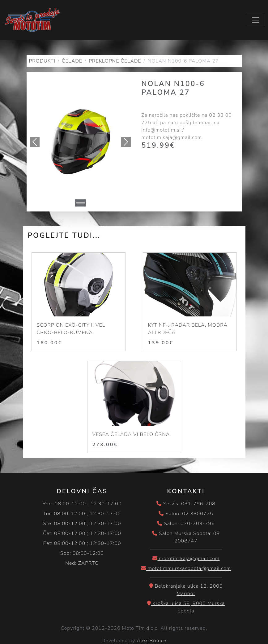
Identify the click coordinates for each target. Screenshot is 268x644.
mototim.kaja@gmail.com (186, 559)
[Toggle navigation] (256, 20)
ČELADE (72, 62)
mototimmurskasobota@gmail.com (186, 569)
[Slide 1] (80, 204)
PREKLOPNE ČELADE (115, 62)
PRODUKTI (42, 62)
